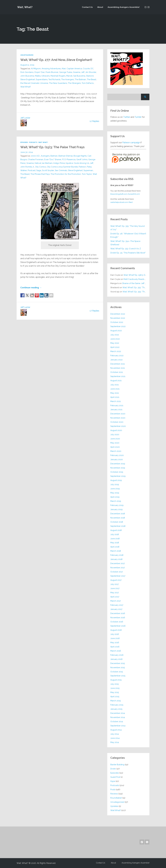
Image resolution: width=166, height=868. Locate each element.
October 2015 (117, 672)
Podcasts (34, 142)
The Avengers (68, 79)
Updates (114, 806)
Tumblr (138, 117)
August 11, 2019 (27, 65)
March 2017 (116, 601)
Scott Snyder (48, 170)
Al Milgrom (36, 68)
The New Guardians (58, 83)
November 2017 (118, 567)
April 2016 (115, 647)
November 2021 (118, 368)
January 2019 (116, 509)
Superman (89, 170)
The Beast (92, 79)
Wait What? (26, 87)
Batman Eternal (66, 156)
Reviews (114, 794)
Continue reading (31, 288)
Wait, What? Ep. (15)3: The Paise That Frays (54, 147)
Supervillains (42, 79)
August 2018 (116, 530)
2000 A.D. (35, 156)
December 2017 (118, 563)
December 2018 (118, 513)
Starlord (90, 76)
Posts (113, 789)
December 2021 (118, 364)
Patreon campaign (131, 142)
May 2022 (115, 343)
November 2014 (118, 717)
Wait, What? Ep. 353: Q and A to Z (126, 249)
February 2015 (117, 705)
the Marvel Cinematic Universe (34, 83)
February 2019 (117, 505)
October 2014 (117, 721)
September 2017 (118, 576)
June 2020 (115, 439)
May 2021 (115, 393)
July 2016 (115, 634)
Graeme (77, 72)
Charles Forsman (36, 159)
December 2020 (118, 414)
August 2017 (116, 580)
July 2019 (115, 484)
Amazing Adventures (51, 68)
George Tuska (66, 72)
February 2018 (117, 555)
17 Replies (94, 311)
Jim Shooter (91, 72)
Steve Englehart (28, 79)
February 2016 (117, 655)
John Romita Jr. (27, 167)
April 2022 (115, 347)
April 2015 (115, 696)
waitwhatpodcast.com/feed (122, 202)
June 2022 (115, 339)
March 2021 (116, 401)
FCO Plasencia (69, 159)
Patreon (83, 167)
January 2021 (116, 410)
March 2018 (116, 551)
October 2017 (117, 572)
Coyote (87, 68)
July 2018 (115, 534)
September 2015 (118, 676)
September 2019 (118, 476)
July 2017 (115, 584)
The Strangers (75, 83)
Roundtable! (116, 798)
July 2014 (115, 734)
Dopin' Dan (40, 72)
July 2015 (115, 684)
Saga (39, 170)
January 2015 (116, 709)
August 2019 (116, 480)
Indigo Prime (60, 163)
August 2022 (116, 330)
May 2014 (115, 742)
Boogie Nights (80, 156)
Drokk (113, 769)
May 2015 (115, 692)
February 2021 (117, 405)
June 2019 (115, 489)
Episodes (24, 142)
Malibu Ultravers (42, 76)
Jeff (83, 72)
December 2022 (118, 314)
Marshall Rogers (58, 76)
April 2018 (115, 547)
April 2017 (115, 597)
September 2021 (118, 376)
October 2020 (117, 422)
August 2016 (116, 630)
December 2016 (118, 613)
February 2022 (117, 355)
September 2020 (118, 426)
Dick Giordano (27, 72)
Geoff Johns (82, 159)
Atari (64, 68)
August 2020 (116, 430)
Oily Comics (41, 167)
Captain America (75, 68)
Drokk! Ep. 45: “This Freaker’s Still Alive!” (128, 253)
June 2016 (115, 638)
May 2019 (115, 493)
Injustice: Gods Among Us (78, 163)
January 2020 (117, 459)
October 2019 (117, 472)
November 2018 (118, 518)
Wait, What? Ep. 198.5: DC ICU (137, 275)
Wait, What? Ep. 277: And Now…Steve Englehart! (58, 60)
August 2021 (116, 380)
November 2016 (118, 617)
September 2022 (118, 326)
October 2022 (117, 322)
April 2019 (115, 497)
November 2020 (118, 418)
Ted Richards (55, 79)
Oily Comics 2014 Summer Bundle (63, 167)
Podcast (32, 170)
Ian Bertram (48, 163)
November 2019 (118, 468)
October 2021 (117, 372)
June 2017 (115, 588)
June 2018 (115, 538)
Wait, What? (24, 7)
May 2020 (115, 443)
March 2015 (116, 701)
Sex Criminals (61, 170)
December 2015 (118, 663)
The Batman (81, 79)
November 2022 (118, 318)
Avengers (45, 156)
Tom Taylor (88, 174)
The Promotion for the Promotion (66, 174)
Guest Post (115, 777)
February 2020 (117, 455)
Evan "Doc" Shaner (53, 159)
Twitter (127, 117)
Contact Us (87, 7)
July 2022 (115, 335)
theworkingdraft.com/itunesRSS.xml (126, 194)
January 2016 (116, 659)
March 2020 (116, 451)
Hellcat (38, 163)
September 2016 (118, 626)
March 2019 (116, 501)
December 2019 (118, 464)
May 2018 (115, 543)
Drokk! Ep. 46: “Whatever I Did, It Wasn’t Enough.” (125, 235)
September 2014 (118, 726)
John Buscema (27, 76)
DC (93, 68)
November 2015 (118, 667)
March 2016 (116, 651)
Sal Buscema (80, 76)
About (100, 7)
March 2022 (116, 351)
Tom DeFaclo (88, 83)
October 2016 (117, 622)
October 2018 (117, 522)
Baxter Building (117, 764)
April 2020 (115, 447)
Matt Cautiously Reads (138, 279)
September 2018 (118, 526)
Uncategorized (27, 55)
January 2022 (116, 360)
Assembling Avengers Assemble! (123, 7)
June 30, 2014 (27, 152)
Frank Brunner (52, 72)
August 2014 (116, 730)
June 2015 (115, 688)
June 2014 (115, 738)
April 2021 (115, 397)
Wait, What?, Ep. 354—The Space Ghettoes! (126, 243)
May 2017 (115, 592)
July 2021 (115, 385)
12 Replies (94, 121)
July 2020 (115, 434)
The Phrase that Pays (40, 174)
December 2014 (118, 713)
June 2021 (115, 389)
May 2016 (115, 642)
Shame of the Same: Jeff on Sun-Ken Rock (142, 283)
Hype (113, 781)
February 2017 (117, 605)
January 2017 (116, 609)
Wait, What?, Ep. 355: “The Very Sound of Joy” (128, 228)
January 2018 (116, 559)
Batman (54, 156)
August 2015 (116, 680)
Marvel (70, 76)
